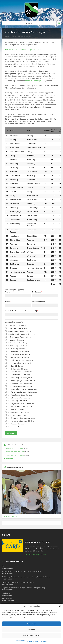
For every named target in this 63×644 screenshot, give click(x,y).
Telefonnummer (39, 301)
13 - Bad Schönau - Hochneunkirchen (21, 360)
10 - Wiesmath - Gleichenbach (18, 352)
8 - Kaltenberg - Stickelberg (17, 346)
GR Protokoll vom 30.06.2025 (15, 455)
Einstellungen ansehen (32, 635)
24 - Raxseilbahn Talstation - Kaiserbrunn (22, 392)
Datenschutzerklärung (33, 641)
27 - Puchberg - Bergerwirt (17, 401)
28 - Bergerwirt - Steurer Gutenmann (21, 404)
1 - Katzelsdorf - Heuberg (17, 325)
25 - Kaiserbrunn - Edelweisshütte (20, 395)
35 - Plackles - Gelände (16, 424)
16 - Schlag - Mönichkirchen (18, 369)
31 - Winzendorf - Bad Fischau (19, 412)
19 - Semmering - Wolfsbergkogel (20, 378)
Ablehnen (32, 630)
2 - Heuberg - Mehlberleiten (18, 328)
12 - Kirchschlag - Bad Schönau (19, 357)
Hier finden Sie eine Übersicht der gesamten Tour (23, 49)
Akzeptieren (32, 624)
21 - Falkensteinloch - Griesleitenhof (21, 383)
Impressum (44, 641)
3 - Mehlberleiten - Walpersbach (19, 331)
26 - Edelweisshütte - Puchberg (19, 398)
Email (8, 301)
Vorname (9, 292)
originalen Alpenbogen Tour (35, 81)
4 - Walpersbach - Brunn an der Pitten (21, 334)
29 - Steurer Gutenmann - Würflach (20, 406)
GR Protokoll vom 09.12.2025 (15, 448)
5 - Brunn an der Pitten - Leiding (19, 337)
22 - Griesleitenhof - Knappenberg (20, 386)
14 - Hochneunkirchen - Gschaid (19, 363)
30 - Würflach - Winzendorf (17, 409)
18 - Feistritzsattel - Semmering (19, 375)
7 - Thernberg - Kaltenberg (17, 343)
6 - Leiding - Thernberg (16, 340)
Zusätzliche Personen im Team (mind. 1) (22, 311)
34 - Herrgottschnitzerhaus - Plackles (21, 421)
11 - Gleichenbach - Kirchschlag (19, 354)
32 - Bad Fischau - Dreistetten (18, 415)
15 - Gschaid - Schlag (15, 366)
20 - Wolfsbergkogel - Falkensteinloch (21, 380)
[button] (60, 606)
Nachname (37, 292)
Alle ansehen (9, 459)
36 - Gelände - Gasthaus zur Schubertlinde (23, 427)
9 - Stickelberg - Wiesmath (17, 349)
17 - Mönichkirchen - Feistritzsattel (20, 372)
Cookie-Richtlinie (21, 640)
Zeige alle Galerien (11, 516)
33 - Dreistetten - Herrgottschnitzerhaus (22, 418)
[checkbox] (6, 325)
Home (7, 37)
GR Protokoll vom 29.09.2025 (15, 452)
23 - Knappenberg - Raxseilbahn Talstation (23, 389)
